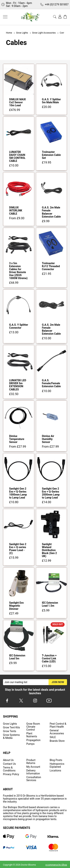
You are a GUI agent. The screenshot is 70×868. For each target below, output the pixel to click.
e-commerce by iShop (56, 865)
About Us (8, 760)
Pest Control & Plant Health (58, 725)
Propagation (33, 740)
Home (9, 33)
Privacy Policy (11, 774)
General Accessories (57, 732)
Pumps (30, 744)
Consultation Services (34, 779)
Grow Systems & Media (11, 736)
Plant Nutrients (32, 735)
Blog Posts (56, 760)
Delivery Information (33, 772)
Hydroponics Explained (57, 765)
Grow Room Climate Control (33, 727)
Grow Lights (21, 33)
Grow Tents (10, 731)
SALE (53, 737)
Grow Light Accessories (43, 33)
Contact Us (9, 764)
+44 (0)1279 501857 (57, 4)
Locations (55, 770)
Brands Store (57, 741)
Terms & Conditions (9, 769)
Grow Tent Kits (11, 727)
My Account (33, 767)
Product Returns (31, 762)
